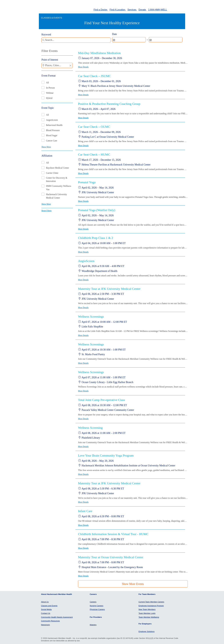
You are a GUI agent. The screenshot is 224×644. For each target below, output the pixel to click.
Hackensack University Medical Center (56, 196)
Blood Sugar (52, 135)
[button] (70, 66)
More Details (83, 67)
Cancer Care (52, 141)
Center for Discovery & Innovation (57, 180)
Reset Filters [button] (46, 211)
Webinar (50, 93)
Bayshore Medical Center (57, 168)
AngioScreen (52, 120)
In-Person (50, 88)
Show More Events (133, 584)
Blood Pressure (53, 130)
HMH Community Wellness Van (59, 188)
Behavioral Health (54, 125)
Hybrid (49, 98)
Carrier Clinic (52, 173)
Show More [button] (46, 147)
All (47, 83)
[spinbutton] (129, 40)
